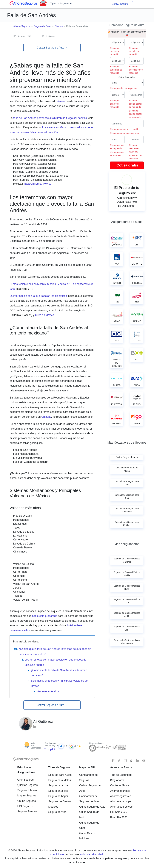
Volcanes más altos (48, 691)
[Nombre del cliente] (127, 124)
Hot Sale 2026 (119, 812)
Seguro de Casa (43, 26)
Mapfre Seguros (27, 796)
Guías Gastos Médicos (87, 836)
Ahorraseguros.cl (120, 791)
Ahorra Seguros (22, 26)
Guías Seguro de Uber (89, 825)
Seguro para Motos (60, 780)
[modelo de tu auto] (136, 42)
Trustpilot (50, 749)
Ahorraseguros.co (121, 796)
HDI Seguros (25, 806)
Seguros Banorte (27, 811)
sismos (61, 101)
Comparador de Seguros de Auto (89, 799)
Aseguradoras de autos (127, 222)
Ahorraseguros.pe (121, 801)
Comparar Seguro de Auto (127, 25)
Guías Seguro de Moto (89, 815)
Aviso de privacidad (91, 854)
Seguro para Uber (59, 785)
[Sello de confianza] (119, 747)
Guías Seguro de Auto (92, 807)
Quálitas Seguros (27, 785)
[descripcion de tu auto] (136, 61)
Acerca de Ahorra (121, 767)
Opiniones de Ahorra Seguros (52, 744)
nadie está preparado (45, 616)
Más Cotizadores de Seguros (127, 443)
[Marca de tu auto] (117, 42)
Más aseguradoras (127, 544)
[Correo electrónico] (117, 140)
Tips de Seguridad (121, 775)
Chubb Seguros (26, 801)
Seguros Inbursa (27, 790)
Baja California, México (38, 184)
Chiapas (46, 417)
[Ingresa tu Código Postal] (136, 95)
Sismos (59, 26)
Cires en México (45, 315)
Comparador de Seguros (88, 778)
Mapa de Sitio (88, 767)
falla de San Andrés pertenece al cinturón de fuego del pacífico (50, 118)
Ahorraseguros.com (122, 807)
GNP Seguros (25, 780)
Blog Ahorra (117, 780)
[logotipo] (26, 760)
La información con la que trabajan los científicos (38, 296)
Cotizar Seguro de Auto (52, 48)
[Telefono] (136, 140)
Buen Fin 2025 (119, 817)
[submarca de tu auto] (117, 61)
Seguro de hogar (58, 796)
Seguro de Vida (57, 812)
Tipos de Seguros (61, 4)
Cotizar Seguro (121, 4)
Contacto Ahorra (120, 785)
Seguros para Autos (60, 775)
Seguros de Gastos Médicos (60, 804)
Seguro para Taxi (58, 791)
